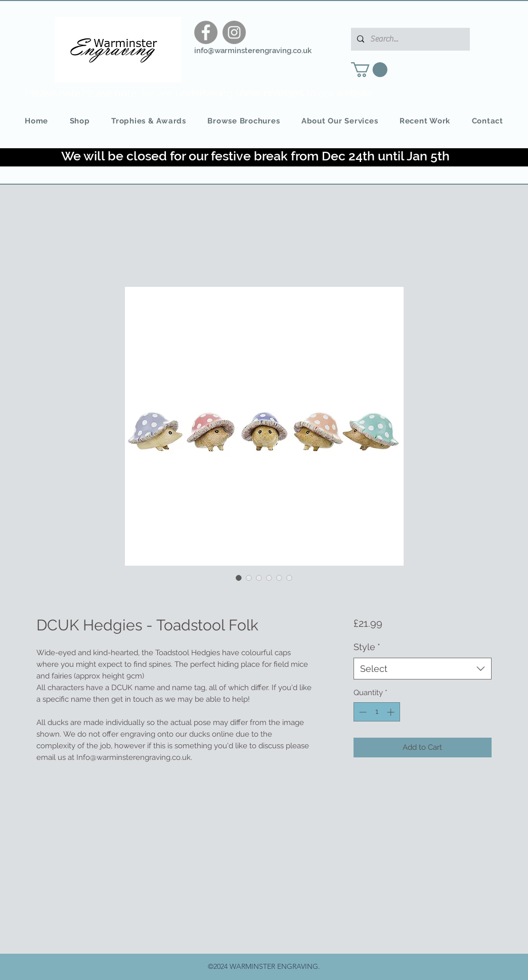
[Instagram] (234, 32)
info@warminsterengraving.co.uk (253, 51)
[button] (369, 70)
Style (367, 647)
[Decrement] (362, 712)
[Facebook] (206, 32)
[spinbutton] (377, 712)
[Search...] (409, 39)
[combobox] (423, 669)
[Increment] (392, 712)
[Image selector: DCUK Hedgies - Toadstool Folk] (239, 578)
